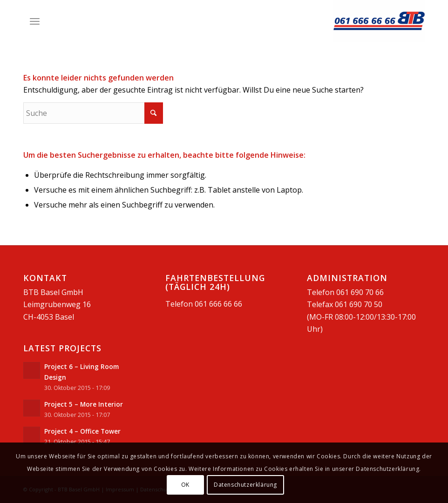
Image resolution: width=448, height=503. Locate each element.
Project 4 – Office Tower (82, 431)
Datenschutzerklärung (245, 485)
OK (185, 485)
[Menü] (35, 21)
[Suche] (93, 113)
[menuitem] (35, 21)
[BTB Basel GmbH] (379, 21)
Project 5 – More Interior (84, 404)
